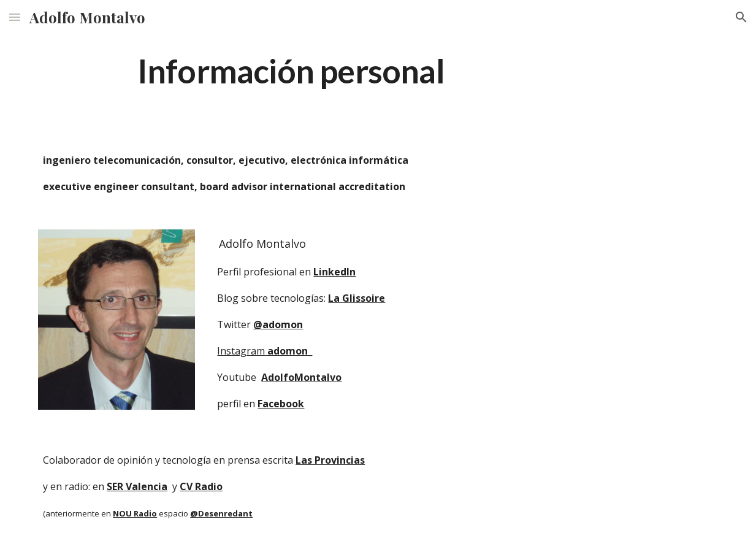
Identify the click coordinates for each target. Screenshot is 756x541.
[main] (291, 70)
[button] (15, 17)
